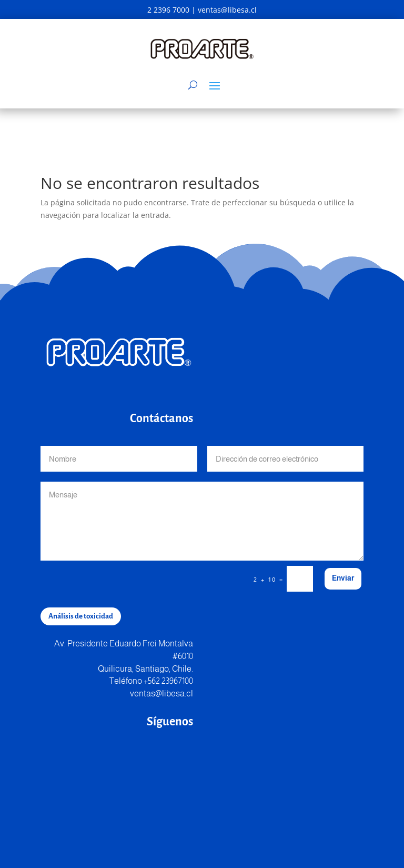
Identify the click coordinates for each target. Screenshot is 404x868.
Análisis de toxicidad (81, 616)
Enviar (343, 578)
